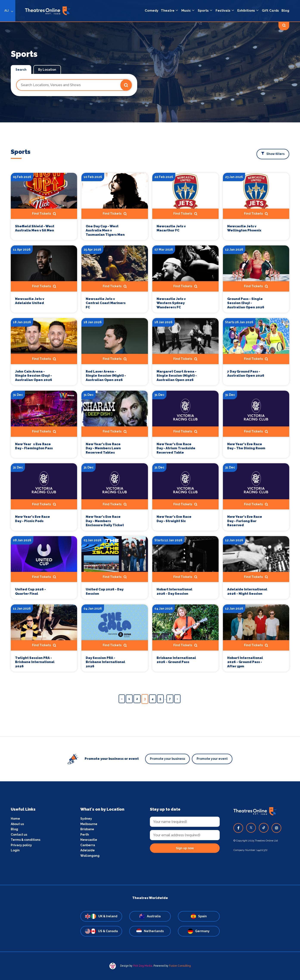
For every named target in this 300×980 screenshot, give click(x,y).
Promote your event (212, 759)
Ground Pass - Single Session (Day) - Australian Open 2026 (246, 303)
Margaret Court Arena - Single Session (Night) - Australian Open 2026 (177, 376)
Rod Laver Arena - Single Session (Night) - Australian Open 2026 (106, 376)
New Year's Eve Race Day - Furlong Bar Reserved (245, 521)
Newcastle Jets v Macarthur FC (171, 228)
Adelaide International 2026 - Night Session (247, 591)
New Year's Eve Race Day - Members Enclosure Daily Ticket (105, 521)
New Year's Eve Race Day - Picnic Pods (33, 519)
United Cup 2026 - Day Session (105, 591)
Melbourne (89, 824)
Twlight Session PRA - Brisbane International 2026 (35, 662)
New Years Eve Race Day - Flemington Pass (34, 446)
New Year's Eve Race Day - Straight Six (174, 519)
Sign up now (185, 848)
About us (17, 824)
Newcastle (89, 840)
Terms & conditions (26, 840)
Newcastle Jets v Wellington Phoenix (244, 228)
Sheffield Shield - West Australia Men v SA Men (35, 228)
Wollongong (90, 856)
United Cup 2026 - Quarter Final (30, 591)
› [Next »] (177, 699)
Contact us (19, 835)
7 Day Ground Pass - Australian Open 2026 (246, 374)
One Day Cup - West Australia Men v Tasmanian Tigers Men (105, 230)
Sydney (86, 819)
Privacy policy (21, 845)
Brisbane (87, 829)
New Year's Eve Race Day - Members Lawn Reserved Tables (103, 448)
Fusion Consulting (180, 966)
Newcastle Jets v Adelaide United (30, 301)
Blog (14, 829)
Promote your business (167, 759)
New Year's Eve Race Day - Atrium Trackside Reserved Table (176, 448)
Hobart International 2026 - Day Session (174, 591)
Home (15, 819)
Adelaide (88, 850)
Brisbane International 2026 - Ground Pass (176, 660)
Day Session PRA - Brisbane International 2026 (105, 662)
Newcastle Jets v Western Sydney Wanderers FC (171, 303)
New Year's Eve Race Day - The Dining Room (246, 446)
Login (15, 850)
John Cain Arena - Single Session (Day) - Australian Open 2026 (34, 376)
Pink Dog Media (143, 966)
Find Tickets (44, 214)
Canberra (88, 845)
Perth (85, 835)
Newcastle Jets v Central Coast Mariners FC (106, 303)
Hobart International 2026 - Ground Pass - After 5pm (245, 662)
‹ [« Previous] (122, 699)
